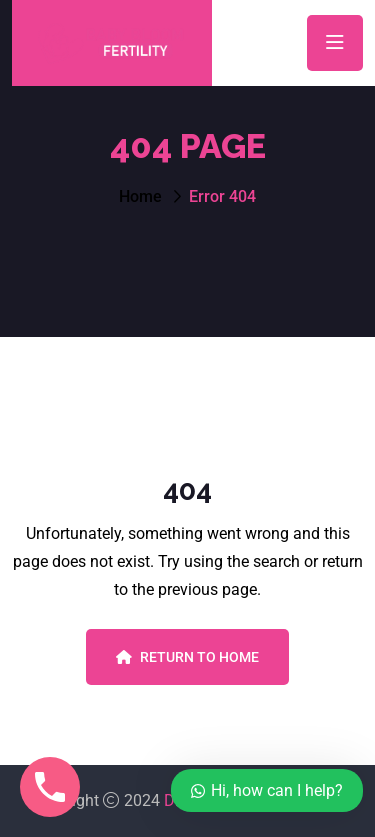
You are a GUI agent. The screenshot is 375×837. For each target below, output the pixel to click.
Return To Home (187, 657)
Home (140, 196)
